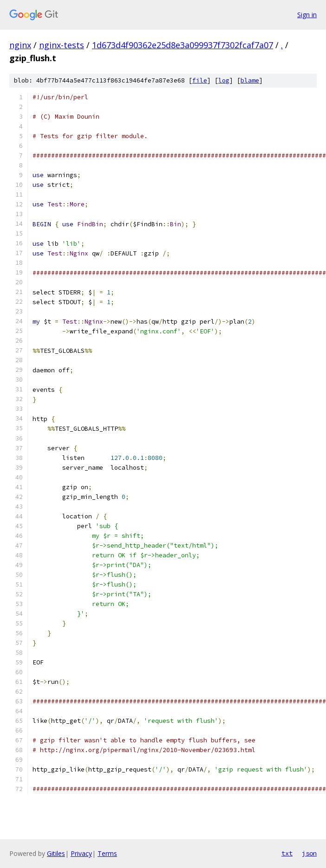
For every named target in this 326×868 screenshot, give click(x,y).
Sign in (307, 15)
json (309, 853)
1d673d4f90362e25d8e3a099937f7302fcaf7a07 (183, 45)
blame (250, 80)
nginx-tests (62, 45)
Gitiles (56, 853)
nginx (20, 45)
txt (287, 853)
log (224, 80)
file (200, 80)
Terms (107, 853)
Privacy (81, 853)
